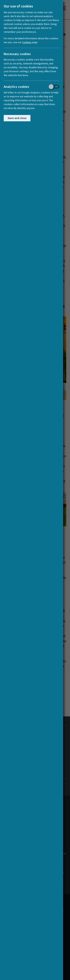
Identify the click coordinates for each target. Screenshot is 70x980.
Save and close (17, 118)
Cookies (27, 42)
